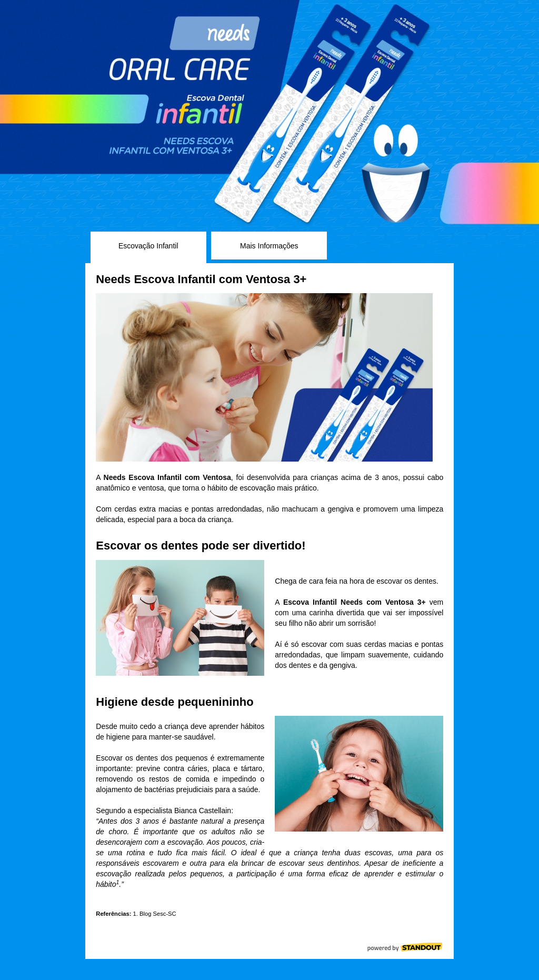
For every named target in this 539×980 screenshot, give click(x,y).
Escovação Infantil (148, 246)
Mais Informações (269, 246)
